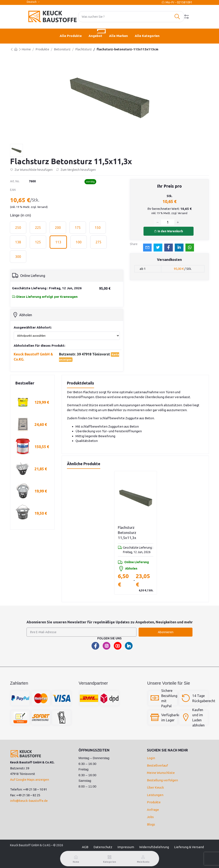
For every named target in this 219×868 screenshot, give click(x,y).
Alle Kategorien (147, 36)
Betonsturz (62, 49)
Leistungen (155, 795)
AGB (85, 847)
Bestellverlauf (157, 765)
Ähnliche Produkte (84, 464)
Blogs (151, 824)
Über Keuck (155, 787)
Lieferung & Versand (189, 847)
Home (26, 49)
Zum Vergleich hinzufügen (76, 170)
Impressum (126, 847)
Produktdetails (81, 383)
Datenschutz (103, 847)
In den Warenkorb (169, 231)
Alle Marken (118, 36)
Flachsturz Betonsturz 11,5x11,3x (127, 533)
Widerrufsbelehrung (154, 847)
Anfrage (153, 810)
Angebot (97, 33)
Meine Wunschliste (161, 773)
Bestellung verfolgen (162, 780)
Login (151, 758)
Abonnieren (166, 632)
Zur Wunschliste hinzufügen (31, 170)
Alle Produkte (71, 36)
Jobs (150, 817)
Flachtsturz (84, 49)
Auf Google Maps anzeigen (30, 780)
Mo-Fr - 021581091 (179, 2)
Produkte (42, 49)
